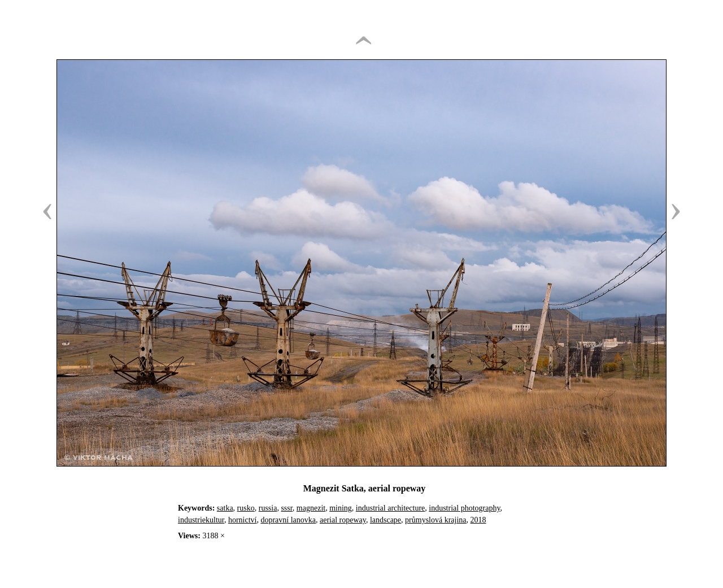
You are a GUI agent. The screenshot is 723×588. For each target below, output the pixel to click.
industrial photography (464, 508)
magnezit (311, 508)
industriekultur (201, 520)
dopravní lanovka (288, 520)
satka (225, 508)
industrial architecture (390, 508)
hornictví (243, 520)
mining (341, 508)
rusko (246, 508)
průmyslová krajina (435, 520)
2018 (478, 520)
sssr (286, 508)
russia (268, 508)
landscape (386, 520)
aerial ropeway (343, 520)
